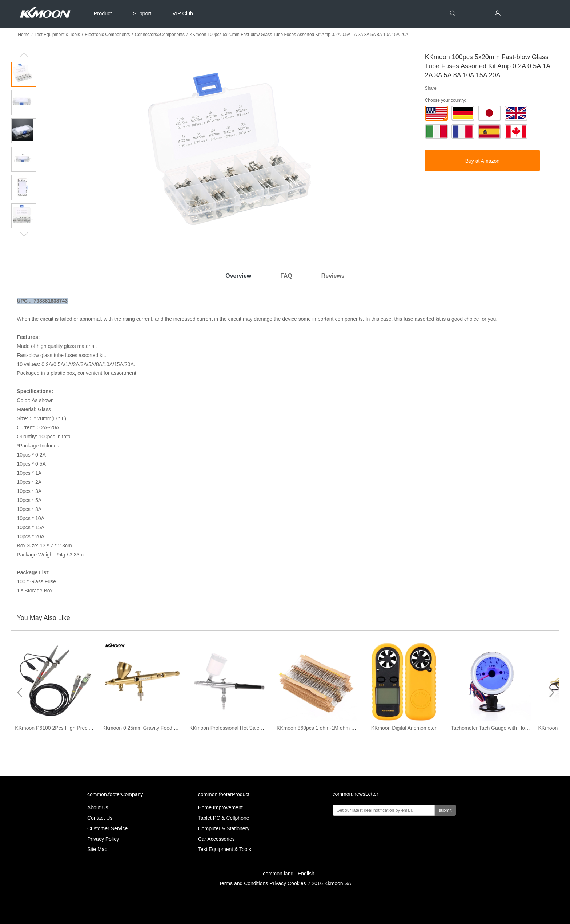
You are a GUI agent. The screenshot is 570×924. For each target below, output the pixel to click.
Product (103, 13)
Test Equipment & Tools (57, 35)
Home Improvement (220, 807)
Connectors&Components (160, 35)
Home (24, 35)
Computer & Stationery (224, 828)
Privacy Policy (103, 839)
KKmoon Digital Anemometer (404, 728)
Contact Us (100, 818)
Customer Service (107, 828)
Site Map (97, 849)
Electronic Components (107, 35)
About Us (98, 807)
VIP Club (183, 13)
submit (445, 810)
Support (142, 13)
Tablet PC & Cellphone (224, 818)
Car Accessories (216, 839)
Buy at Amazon (482, 161)
